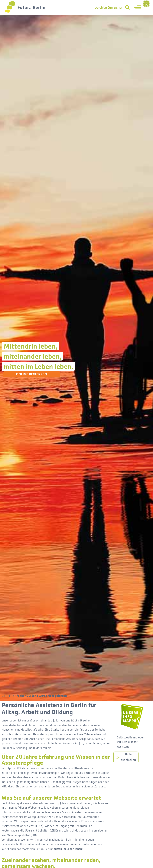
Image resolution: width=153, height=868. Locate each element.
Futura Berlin (31, 7)
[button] (127, 7)
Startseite (8, 696)
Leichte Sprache (108, 7)
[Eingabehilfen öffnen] (146, 4)
